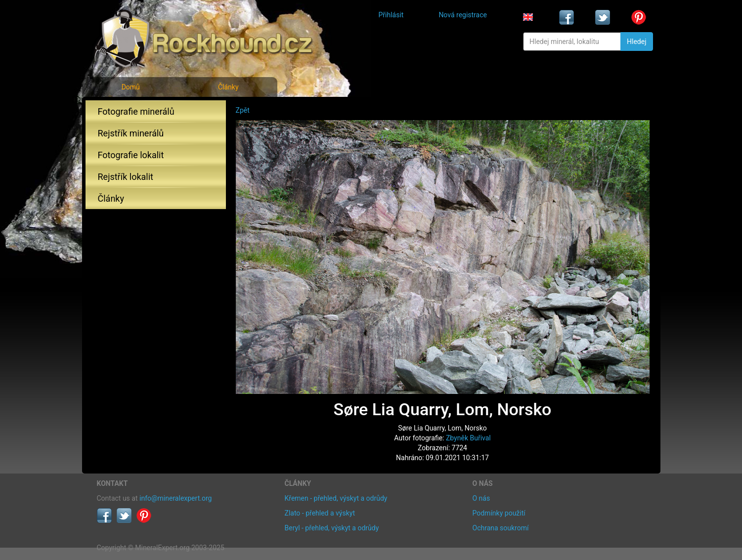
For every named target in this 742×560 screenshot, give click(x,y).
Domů (131, 87)
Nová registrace (463, 15)
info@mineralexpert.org (175, 498)
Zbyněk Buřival (468, 438)
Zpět (243, 110)
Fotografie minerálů (136, 111)
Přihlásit (391, 15)
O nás (481, 498)
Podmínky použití (499, 513)
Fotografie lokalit (131, 155)
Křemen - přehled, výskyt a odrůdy (336, 498)
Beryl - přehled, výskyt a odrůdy (332, 528)
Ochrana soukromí (501, 528)
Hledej (636, 42)
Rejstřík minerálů (131, 133)
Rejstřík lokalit (126, 177)
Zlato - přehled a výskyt (320, 513)
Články (228, 87)
